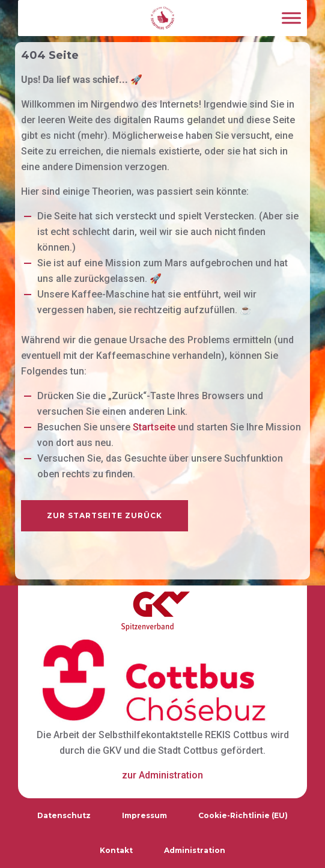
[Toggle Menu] (291, 18)
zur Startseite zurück (105, 515)
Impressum (144, 815)
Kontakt (116, 850)
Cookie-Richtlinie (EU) (243, 815)
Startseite (154, 427)
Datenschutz (64, 815)
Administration (195, 850)
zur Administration (163, 775)
